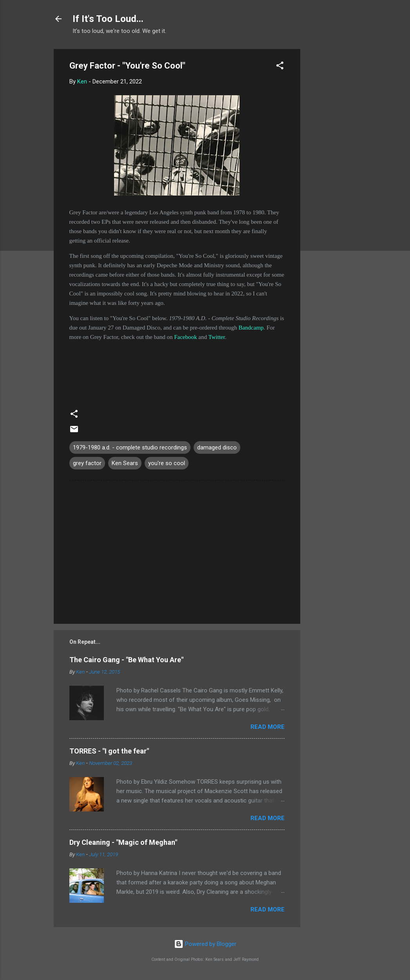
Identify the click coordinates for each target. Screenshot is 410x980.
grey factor (87, 463)
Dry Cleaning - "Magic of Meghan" (123, 842)
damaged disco (217, 447)
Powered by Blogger (205, 944)
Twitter (216, 337)
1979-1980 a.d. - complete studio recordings (130, 447)
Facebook (185, 337)
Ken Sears (125, 463)
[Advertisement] (332, 167)
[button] (280, 67)
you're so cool (167, 463)
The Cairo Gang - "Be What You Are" (126, 660)
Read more (268, 727)
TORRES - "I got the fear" (109, 751)
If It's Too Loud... (108, 19)
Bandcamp (251, 328)
